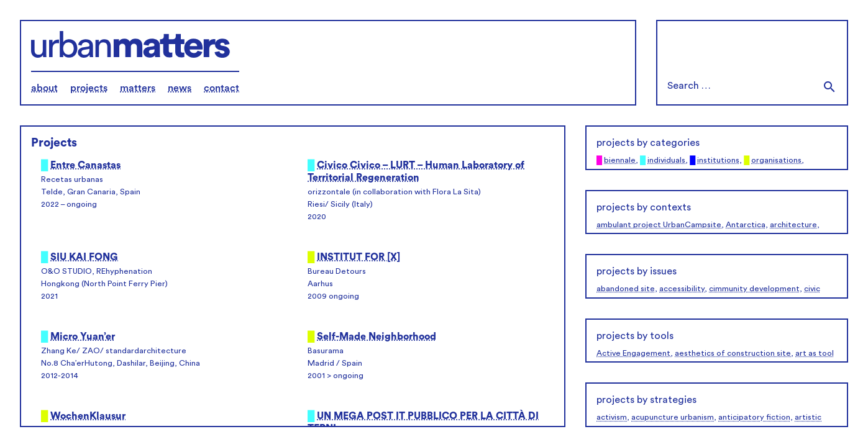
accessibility (682, 289)
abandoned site (626, 289)
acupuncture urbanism (673, 417)
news (180, 88)
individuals (666, 160)
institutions (718, 160)
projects (89, 88)
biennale (620, 160)
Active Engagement (633, 353)
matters (138, 88)
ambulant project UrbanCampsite (659, 225)
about (44, 88)
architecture (793, 225)
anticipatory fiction (754, 417)
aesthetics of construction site (733, 353)
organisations (776, 160)
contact (222, 88)
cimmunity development (754, 289)
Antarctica (746, 225)
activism (612, 417)
